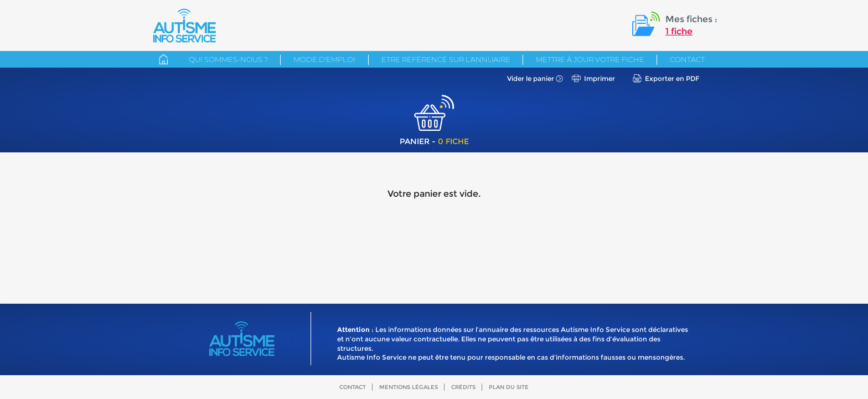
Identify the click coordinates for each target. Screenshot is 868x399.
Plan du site (509, 387)
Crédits (463, 387)
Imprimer (600, 78)
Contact (687, 59)
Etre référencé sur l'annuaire (446, 59)
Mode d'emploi (324, 59)
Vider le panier (531, 78)
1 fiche (679, 31)
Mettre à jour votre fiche (590, 59)
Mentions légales (409, 387)
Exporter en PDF (672, 78)
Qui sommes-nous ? (228, 59)
